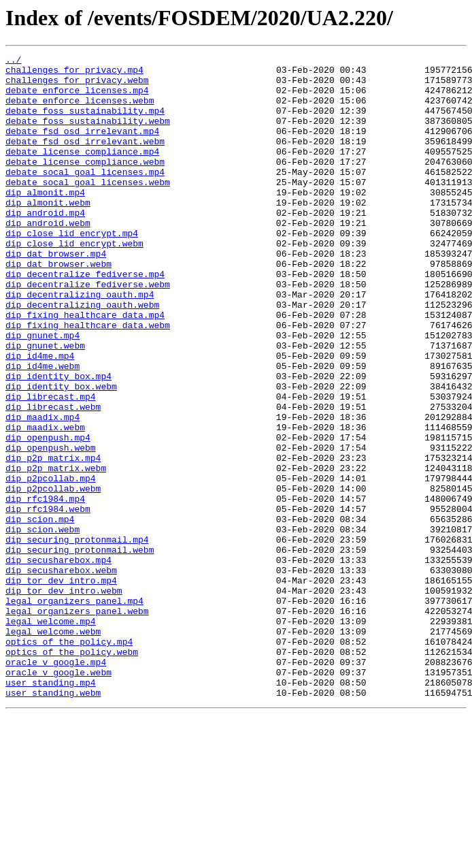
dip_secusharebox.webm (61, 674)
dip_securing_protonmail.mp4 (77, 637)
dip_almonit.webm (48, 233)
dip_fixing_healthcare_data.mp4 (85, 368)
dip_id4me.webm (43, 429)
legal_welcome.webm (53, 748)
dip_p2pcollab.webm (53, 576)
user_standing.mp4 (51, 809)
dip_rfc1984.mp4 (45, 588)
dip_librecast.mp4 (51, 466)
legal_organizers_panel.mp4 (74, 711)
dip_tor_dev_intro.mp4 (61, 686)
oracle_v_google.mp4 (56, 784)
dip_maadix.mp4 (43, 490)
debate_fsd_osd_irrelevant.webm (85, 159)
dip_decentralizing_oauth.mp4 (80, 343)
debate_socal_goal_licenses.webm (88, 208)
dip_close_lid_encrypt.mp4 (72, 270)
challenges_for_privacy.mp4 (74, 74)
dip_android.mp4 (45, 245)
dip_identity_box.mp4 (58, 441)
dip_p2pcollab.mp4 (51, 564)
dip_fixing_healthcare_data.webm (88, 380)
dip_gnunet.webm (45, 404)
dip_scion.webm (43, 625)
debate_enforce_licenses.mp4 (77, 98)
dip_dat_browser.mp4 (56, 294)
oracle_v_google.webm (58, 797)
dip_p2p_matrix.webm (56, 551)
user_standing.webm (53, 821)
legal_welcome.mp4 (51, 735)
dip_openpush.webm (51, 527)
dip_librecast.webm (53, 478)
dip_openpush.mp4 (48, 515)
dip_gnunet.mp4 (43, 392)
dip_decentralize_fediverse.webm (88, 331)
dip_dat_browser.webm (58, 306)
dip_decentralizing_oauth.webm (82, 355)
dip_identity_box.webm (61, 453)
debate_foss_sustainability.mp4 (85, 123)
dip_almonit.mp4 (45, 221)
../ (13, 61)
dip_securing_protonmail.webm (80, 649)
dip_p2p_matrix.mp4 (53, 539)
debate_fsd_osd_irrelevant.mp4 (82, 147)
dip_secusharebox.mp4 (58, 662)
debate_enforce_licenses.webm (80, 110)
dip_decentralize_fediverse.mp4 (85, 319)
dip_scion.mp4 (40, 613)
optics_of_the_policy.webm (72, 772)
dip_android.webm (48, 257)
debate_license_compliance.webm (85, 184)
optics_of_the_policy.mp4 (69, 760)
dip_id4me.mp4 (40, 417)
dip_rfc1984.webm (48, 600)
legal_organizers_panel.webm (77, 723)
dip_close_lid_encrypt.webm (74, 282)
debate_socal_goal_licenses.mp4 (85, 196)
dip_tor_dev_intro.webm (64, 698)
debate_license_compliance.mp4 (82, 172)
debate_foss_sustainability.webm (88, 135)
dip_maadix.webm (45, 502)
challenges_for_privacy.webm (77, 86)
